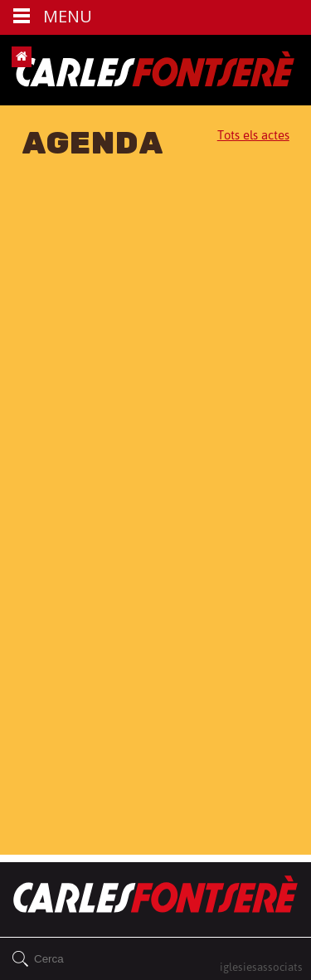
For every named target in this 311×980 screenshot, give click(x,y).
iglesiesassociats (261, 966)
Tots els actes (253, 135)
